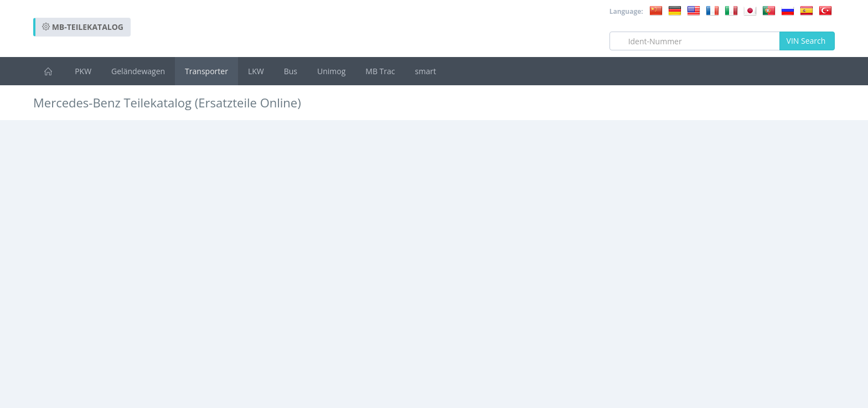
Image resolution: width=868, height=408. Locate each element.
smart (426, 71)
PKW (83, 71)
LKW (256, 71)
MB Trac (380, 71)
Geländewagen (138, 71)
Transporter (206, 71)
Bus (291, 71)
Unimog (331, 71)
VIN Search (807, 41)
